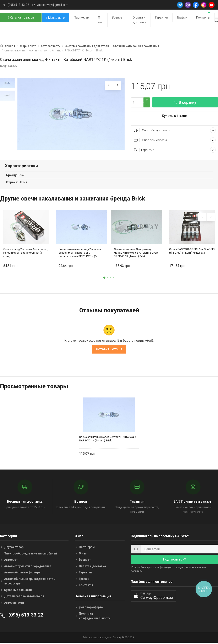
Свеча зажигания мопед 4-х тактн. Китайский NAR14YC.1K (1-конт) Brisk (108, 440)
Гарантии (162, 17)
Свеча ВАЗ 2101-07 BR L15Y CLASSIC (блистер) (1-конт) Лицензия (192, 252)
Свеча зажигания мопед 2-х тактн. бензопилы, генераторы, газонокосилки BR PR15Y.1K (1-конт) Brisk (80, 253)
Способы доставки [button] (175, 130)
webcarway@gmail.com (53, 5)
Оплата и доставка (140, 20)
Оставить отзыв (109, 350)
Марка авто (56, 18)
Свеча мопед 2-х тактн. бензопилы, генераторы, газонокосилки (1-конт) (26, 253)
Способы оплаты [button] (175, 140)
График (182, 17)
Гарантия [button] (175, 150)
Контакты (203, 17)
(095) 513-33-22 (18, 5)
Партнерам (81, 17)
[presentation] (109, 86)
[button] (104, 278)
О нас (100, 20)
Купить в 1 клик (174, 116)
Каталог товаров (21, 17)
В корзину (185, 102)
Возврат (118, 17)
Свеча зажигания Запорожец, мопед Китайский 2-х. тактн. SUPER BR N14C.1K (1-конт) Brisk (136, 253)
